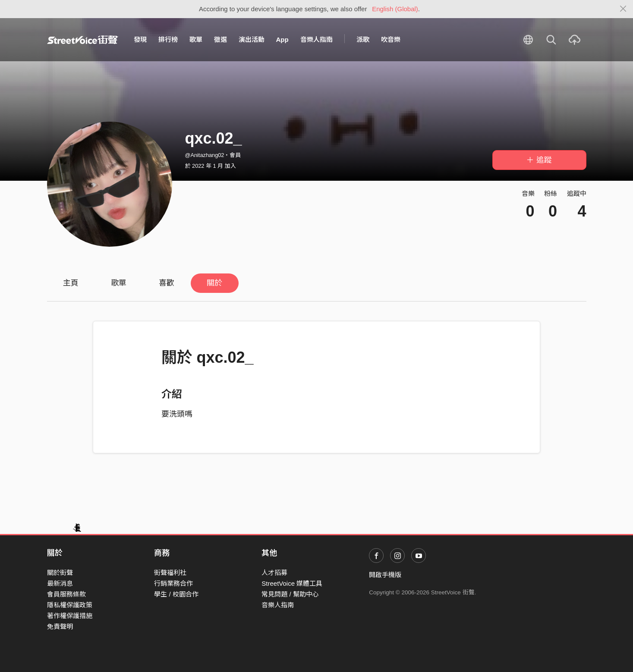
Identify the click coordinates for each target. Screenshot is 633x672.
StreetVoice (83, 40)
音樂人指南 (316, 39)
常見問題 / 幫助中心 (290, 594)
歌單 (196, 39)
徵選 (220, 39)
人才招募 (274, 573)
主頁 (71, 283)
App (282, 39)
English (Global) (395, 9)
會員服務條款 (66, 594)
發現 (140, 39)
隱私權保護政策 (70, 605)
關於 (214, 283)
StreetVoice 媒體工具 (292, 583)
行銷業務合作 (173, 583)
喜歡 (167, 283)
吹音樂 (391, 39)
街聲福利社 (170, 573)
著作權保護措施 (70, 616)
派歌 (363, 39)
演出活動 (252, 39)
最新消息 (60, 583)
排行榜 (168, 39)
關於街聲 (60, 573)
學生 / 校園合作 (176, 594)
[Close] (623, 9)
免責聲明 (60, 626)
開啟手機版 (385, 575)
